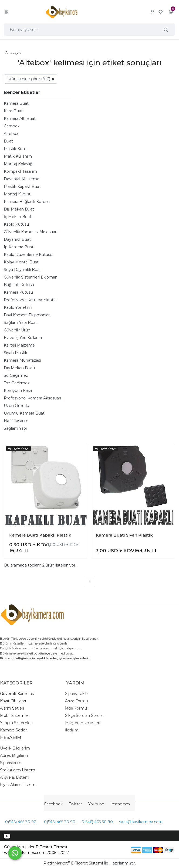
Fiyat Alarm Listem (18, 785)
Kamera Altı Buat (20, 118)
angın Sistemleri (18, 723)
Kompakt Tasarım (20, 171)
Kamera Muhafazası (22, 360)
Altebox (11, 134)
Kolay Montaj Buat (21, 262)
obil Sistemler (16, 716)
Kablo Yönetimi (18, 307)
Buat (8, 141)
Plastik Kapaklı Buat (22, 187)
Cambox (12, 126)
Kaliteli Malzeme (19, 345)
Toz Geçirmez (17, 383)
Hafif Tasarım (16, 421)
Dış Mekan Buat (19, 209)
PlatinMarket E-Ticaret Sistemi (73, 863)
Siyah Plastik (16, 353)
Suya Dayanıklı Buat (22, 270)
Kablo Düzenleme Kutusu (28, 255)
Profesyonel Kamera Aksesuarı (32, 398)
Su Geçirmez (16, 375)
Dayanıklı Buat (17, 239)
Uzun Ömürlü (16, 406)
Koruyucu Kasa (18, 391)
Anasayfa (13, 52)
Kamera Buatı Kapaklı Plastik (40, 535)
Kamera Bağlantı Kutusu (27, 202)
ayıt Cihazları (14, 701)
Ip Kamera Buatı (19, 247)
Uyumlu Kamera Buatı (25, 413)
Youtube (96, 804)
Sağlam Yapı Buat (20, 323)
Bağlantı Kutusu (19, 285)
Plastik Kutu (15, 149)
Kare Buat (13, 111)
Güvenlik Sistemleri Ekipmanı (31, 277)
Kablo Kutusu (16, 224)
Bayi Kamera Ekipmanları (27, 315)
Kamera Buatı (17, 103)
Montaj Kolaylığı (19, 164)
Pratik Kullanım (18, 156)
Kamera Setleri (14, 730)
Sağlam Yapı (15, 428)
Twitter (75, 804)
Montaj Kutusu (18, 194)
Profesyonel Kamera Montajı (31, 300)
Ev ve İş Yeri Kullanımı (24, 338)
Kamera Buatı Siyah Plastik (124, 535)
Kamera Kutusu (18, 292)
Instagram (120, 804)
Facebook (53, 804)
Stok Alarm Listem (18, 770)
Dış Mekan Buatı (19, 368)
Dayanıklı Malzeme (22, 179)
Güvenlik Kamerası (17, 694)
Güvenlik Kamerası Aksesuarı (31, 232)
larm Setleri (13, 708)
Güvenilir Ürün (17, 330)
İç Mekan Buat (18, 217)
